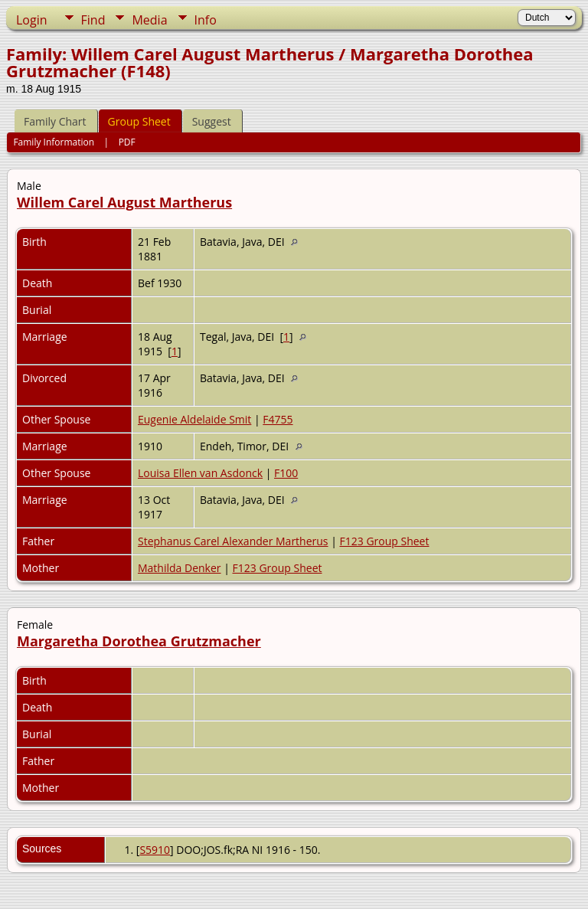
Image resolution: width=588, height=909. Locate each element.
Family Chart (55, 121)
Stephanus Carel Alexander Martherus (233, 541)
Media (149, 20)
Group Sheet (139, 121)
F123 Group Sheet (385, 541)
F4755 (278, 419)
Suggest (212, 121)
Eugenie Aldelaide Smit (194, 419)
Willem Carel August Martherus (124, 202)
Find (93, 20)
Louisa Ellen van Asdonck (200, 473)
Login (32, 20)
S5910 (155, 850)
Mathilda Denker (180, 568)
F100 (286, 473)
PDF (127, 142)
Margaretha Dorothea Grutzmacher (139, 641)
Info (206, 20)
